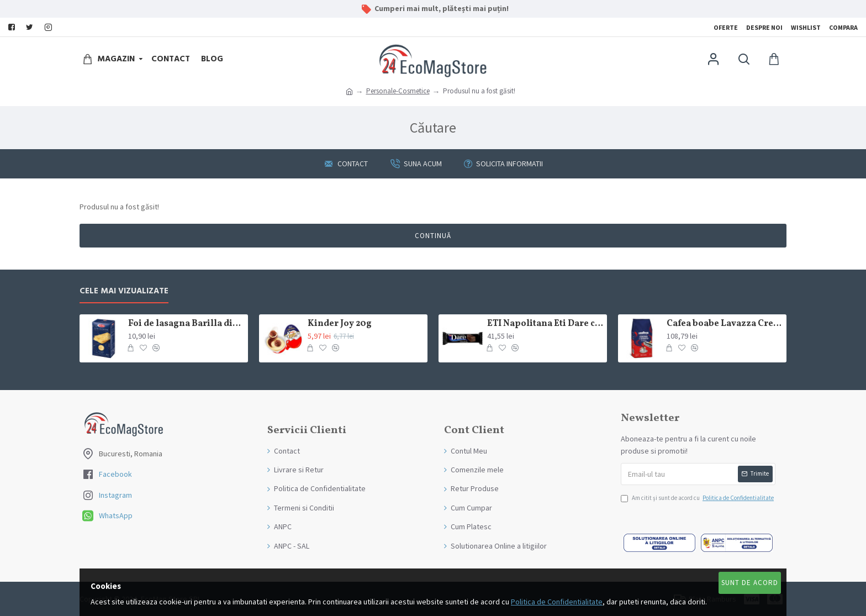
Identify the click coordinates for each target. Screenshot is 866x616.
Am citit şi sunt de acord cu (698, 498)
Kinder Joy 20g (340, 324)
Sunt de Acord (750, 583)
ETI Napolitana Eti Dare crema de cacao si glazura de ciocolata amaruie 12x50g (545, 324)
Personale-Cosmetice (398, 91)
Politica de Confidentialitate (557, 602)
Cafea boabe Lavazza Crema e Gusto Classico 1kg (725, 324)
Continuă (433, 236)
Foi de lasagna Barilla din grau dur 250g (186, 324)
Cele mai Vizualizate (124, 291)
